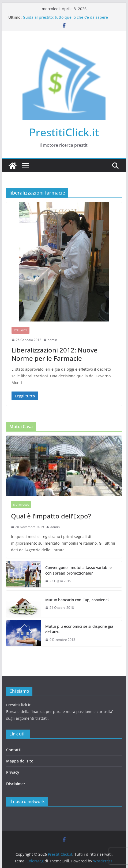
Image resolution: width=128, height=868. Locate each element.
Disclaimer (16, 784)
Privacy (13, 772)
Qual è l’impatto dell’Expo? (51, 516)
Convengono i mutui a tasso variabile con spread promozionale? (78, 570)
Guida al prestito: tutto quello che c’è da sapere (65, 17)
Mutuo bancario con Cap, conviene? (77, 600)
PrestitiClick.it (64, 132)
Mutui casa (21, 505)
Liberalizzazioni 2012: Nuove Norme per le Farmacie (54, 354)
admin (52, 340)
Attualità (20, 330)
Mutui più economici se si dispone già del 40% (79, 629)
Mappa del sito (20, 761)
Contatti (14, 750)
